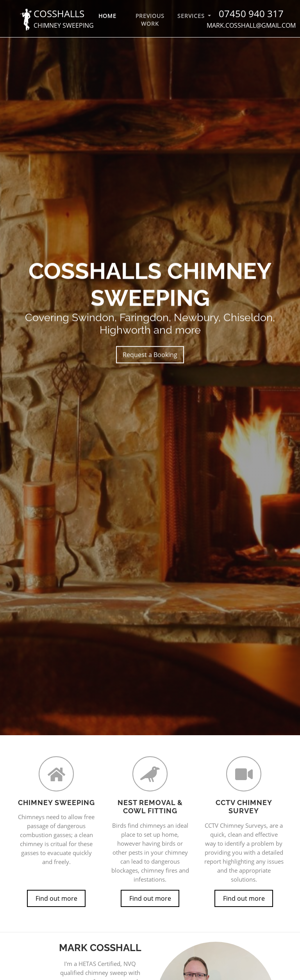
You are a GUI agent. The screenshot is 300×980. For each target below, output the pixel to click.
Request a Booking (150, 355)
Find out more (56, 898)
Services (192, 16)
